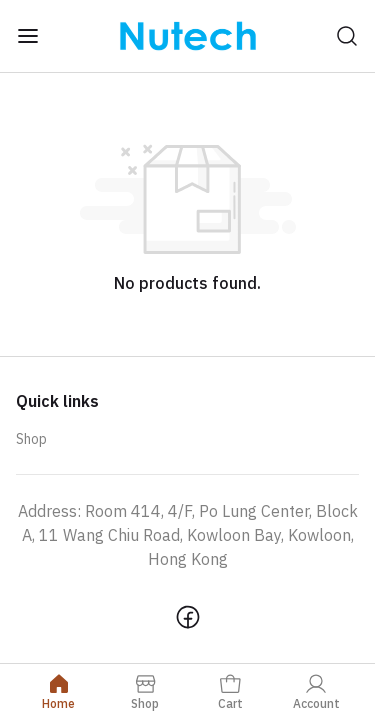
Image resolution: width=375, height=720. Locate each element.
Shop (31, 439)
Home (58, 691)
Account (316, 691)
